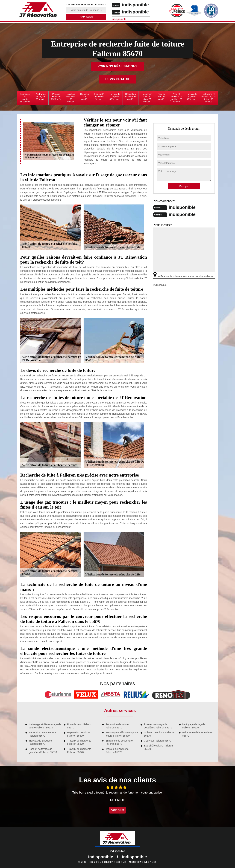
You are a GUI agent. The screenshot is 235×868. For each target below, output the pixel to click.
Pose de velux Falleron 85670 (80, 726)
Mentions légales (143, 862)
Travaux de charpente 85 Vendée (115, 97)
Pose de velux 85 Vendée (162, 97)
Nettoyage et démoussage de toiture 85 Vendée (209, 98)
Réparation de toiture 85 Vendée (130, 97)
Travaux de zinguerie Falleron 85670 (40, 742)
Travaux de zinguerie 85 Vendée (192, 97)
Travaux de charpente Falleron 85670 (79, 742)
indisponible (135, 5)
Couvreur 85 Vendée (85, 97)
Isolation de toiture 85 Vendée (71, 98)
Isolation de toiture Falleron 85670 (159, 734)
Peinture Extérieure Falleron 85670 (198, 734)
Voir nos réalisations (117, 66)
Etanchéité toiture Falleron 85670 (158, 747)
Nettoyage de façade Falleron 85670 (194, 726)
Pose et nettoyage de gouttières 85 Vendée (176, 98)
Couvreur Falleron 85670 (158, 741)
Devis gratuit (117, 79)
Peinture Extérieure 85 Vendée (56, 97)
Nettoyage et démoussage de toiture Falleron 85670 (45, 726)
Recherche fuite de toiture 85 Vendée (147, 98)
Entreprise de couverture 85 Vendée (25, 98)
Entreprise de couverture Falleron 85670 (42, 734)
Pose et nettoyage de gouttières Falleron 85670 (43, 751)
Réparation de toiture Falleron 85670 (79, 734)
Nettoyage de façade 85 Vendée (41, 97)
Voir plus (118, 810)
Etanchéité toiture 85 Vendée (99, 97)
